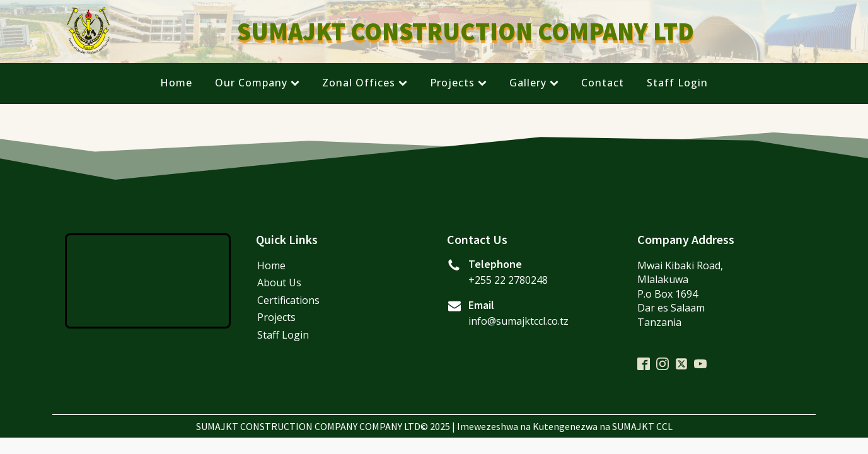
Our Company (257, 83)
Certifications (288, 300)
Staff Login (677, 83)
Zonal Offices (365, 83)
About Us (279, 282)
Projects (458, 83)
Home (176, 83)
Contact (603, 83)
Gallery (534, 83)
